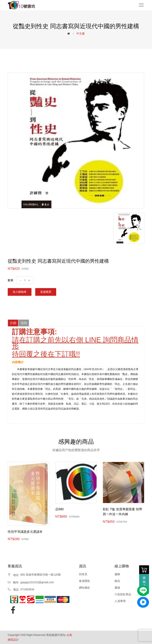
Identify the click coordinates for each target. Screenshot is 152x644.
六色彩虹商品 (123, 594)
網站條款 (85, 588)
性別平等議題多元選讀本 (25, 532)
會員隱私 (85, 581)
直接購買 (46, 292)
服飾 (117, 574)
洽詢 (24, 323)
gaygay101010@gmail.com (37, 582)
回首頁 (83, 574)
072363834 (27, 589)
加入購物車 (20, 292)
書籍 (117, 588)
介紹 (13, 323)
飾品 (117, 581)
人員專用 (120, 601)
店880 (59, 509)
